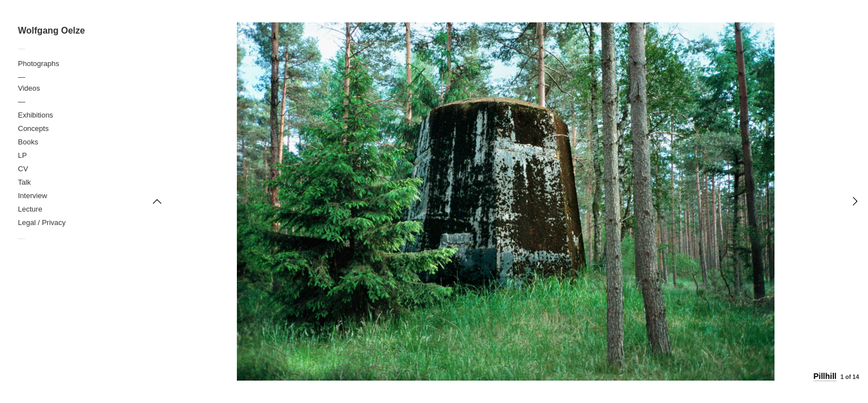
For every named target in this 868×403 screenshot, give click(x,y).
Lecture (30, 209)
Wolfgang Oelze (52, 31)
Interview (32, 196)
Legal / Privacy (42, 222)
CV (23, 169)
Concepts (33, 128)
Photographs (39, 64)
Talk (24, 182)
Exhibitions (36, 115)
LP (22, 155)
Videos (29, 88)
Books (28, 142)
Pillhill (825, 376)
